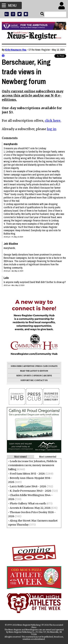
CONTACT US (41, 380)
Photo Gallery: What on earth (28, 504)
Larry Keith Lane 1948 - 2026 (28, 486)
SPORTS (28, 376)
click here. (53, 121)
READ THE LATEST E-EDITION (34, 371)
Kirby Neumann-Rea (16, 50)
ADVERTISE (29, 366)
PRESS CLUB (42, 366)
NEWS (19, 376)
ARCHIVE (48, 376)
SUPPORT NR (27, 380)
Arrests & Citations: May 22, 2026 (30, 508)
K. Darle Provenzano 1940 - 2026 (30, 491)
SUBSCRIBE (16, 366)
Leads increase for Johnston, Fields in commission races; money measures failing (33, 465)
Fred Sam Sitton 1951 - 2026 (27, 474)
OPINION (37, 376)
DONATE (53, 366)
